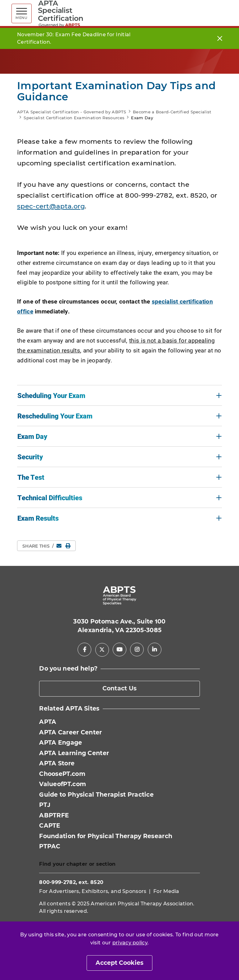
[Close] (220, 39)
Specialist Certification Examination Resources (74, 118)
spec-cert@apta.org (51, 206)
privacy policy (130, 943)
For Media (166, 891)
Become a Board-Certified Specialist (172, 112)
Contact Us (120, 688)
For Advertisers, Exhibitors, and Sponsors (93, 891)
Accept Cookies (119, 963)
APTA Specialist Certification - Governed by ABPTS (72, 112)
